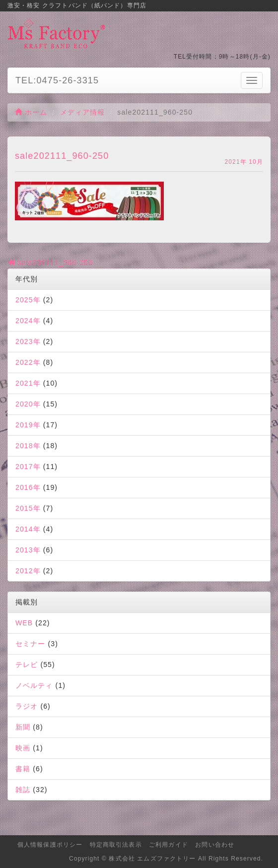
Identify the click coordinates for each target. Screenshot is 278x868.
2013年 (28, 550)
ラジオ (27, 706)
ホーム (31, 112)
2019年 (28, 425)
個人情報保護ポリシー (50, 845)
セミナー (30, 644)
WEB (24, 623)
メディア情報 (83, 112)
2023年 (28, 341)
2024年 (28, 321)
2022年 (28, 362)
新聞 (23, 727)
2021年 (28, 383)
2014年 (28, 529)
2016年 (28, 487)
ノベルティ (34, 685)
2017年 (28, 467)
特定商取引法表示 (116, 845)
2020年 (28, 404)
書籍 (23, 769)
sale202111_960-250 (50, 263)
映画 (23, 748)
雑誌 (23, 790)
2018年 (28, 446)
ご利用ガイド (169, 845)
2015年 (28, 508)
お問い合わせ (215, 845)
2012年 (28, 571)
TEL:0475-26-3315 (57, 80)
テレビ (27, 665)
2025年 (28, 300)
